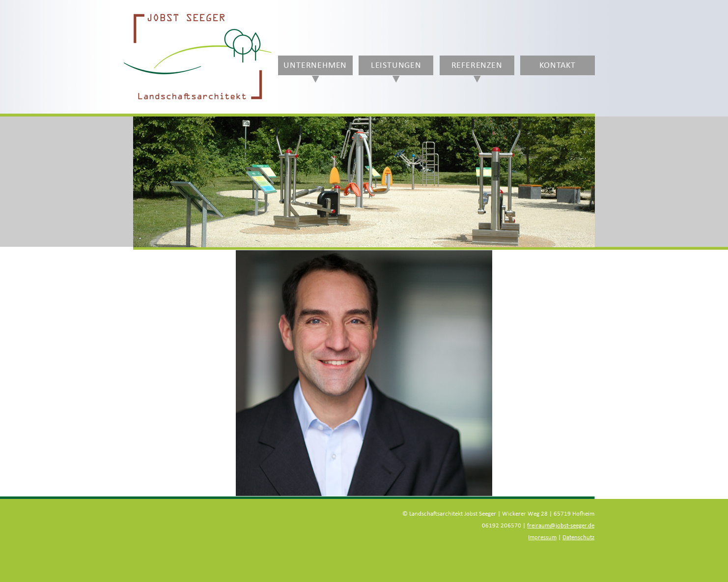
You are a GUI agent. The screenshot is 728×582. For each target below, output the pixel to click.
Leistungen (396, 65)
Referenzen (477, 65)
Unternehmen (315, 65)
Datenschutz (578, 538)
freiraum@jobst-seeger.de (561, 526)
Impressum (542, 538)
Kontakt (558, 65)
